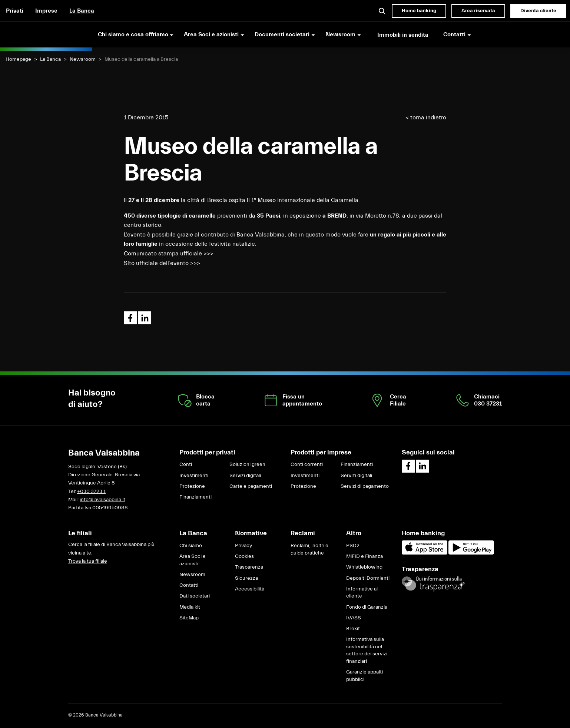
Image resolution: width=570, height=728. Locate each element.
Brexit (353, 629)
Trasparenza (249, 567)
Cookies (244, 556)
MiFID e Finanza (364, 556)
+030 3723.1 (91, 492)
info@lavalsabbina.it (102, 500)
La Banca (82, 11)
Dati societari (195, 596)
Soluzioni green (247, 464)
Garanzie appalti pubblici (364, 676)
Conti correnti (307, 464)
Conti (186, 464)
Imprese (46, 11)
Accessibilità (250, 589)
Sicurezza (246, 578)
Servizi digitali (245, 476)
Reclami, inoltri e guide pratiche (309, 549)
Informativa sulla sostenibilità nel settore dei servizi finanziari (367, 650)
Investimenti (194, 476)
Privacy (243, 546)
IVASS (354, 618)
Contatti (189, 585)
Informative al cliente (362, 593)
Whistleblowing (364, 567)
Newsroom (83, 59)
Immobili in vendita (403, 35)
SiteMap (189, 618)
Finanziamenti (195, 497)
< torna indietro (426, 118)
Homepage (18, 59)
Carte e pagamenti (251, 486)
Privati (15, 11)
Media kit (190, 607)
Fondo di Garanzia (367, 607)
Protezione (192, 486)
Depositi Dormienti (368, 578)
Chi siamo (191, 546)
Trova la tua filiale (88, 561)
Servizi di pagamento (365, 486)
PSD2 (353, 546)
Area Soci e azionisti (193, 560)
